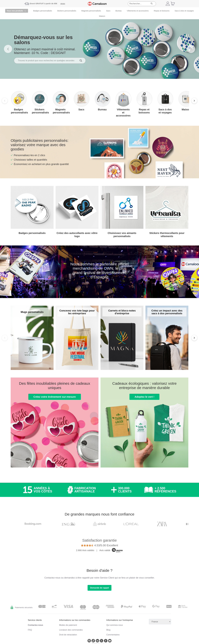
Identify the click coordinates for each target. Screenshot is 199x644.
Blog (108, 630)
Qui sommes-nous (115, 625)
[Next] (194, 101)
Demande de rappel (99, 588)
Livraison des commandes (71, 630)
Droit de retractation (68, 635)
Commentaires (113, 635)
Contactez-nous (36, 625)
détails (63, 4)
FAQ (30, 630)
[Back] (5, 338)
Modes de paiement (68, 625)
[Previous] (5, 101)
